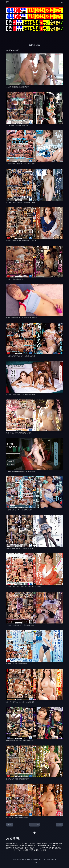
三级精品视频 (56, 843)
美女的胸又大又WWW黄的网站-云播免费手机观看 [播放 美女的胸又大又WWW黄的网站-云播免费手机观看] (21, 394)
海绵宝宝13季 (46, 843)
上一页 (10, 825)
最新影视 (13, 838)
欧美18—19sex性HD (37, 848)
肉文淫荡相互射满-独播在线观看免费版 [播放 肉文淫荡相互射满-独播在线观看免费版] (18, 87)
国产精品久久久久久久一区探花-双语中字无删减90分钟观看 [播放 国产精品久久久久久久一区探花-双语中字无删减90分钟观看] (24, 587)
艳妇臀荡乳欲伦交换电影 (25, 846)
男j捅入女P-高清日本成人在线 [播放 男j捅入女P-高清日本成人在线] (15, 279)
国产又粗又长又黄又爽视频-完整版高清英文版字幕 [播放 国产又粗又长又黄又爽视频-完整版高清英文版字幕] (21, 202)
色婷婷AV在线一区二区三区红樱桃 (18, 843)
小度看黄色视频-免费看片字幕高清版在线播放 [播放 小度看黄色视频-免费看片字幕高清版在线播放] (20, 548)
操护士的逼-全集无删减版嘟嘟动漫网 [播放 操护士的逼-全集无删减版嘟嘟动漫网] (17, 817)
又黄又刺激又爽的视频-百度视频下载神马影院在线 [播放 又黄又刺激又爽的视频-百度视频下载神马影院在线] (21, 471)
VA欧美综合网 (51, 846)
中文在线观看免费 (40, 846)
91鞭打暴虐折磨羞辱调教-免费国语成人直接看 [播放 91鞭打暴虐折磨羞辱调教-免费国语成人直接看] (20, 740)
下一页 (59, 825)
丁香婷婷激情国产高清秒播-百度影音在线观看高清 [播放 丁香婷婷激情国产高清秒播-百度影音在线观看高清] (21, 164)
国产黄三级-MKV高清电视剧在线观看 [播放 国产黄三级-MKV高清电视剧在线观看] (17, 125)
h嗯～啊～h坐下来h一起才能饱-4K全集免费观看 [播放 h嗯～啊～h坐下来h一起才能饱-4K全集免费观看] (20, 702)
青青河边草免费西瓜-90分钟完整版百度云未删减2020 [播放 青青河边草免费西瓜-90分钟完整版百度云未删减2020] (22, 241)
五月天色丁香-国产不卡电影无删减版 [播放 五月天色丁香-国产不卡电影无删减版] (17, 664)
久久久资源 (42, 850)
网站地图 (34, 863)
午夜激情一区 (33, 850)
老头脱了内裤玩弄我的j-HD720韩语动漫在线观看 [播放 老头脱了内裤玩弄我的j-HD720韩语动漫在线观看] (21, 356)
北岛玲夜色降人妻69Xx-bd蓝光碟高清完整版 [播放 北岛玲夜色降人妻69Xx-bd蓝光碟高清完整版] (19, 510)
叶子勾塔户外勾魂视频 (52, 848)
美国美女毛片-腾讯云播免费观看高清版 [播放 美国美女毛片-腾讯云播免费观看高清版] (18, 779)
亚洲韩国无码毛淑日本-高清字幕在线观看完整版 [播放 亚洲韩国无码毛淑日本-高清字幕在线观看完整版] (20, 625)
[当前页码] (34, 825)
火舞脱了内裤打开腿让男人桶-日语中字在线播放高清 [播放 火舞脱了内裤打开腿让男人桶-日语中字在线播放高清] (21, 318)
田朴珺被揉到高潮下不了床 (20, 848)
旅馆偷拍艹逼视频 (35, 843)
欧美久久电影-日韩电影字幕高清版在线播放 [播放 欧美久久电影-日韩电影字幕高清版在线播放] (19, 433)
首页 (8, 2)
